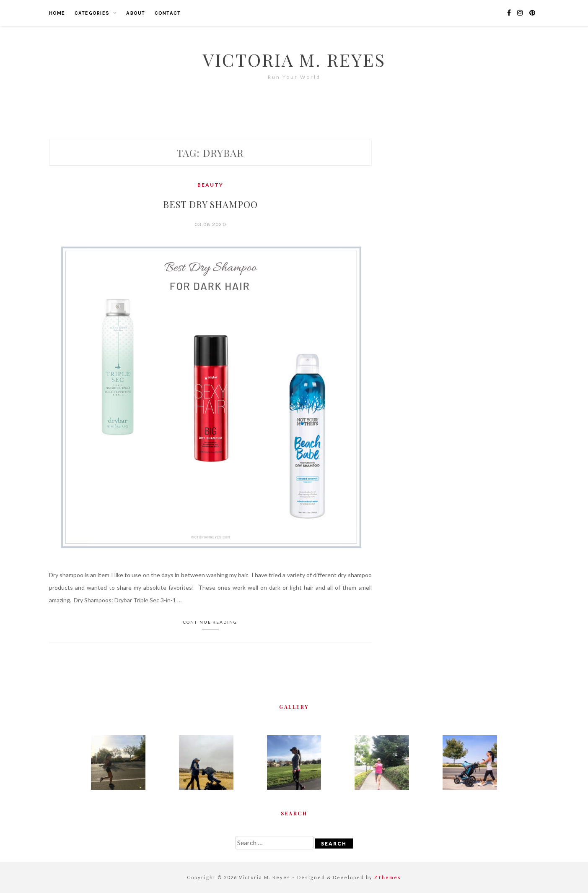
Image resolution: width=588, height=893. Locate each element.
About (136, 13)
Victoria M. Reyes (294, 60)
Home (57, 13)
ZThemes (388, 877)
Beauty (210, 185)
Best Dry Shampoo (210, 204)
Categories (92, 13)
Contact (168, 13)
